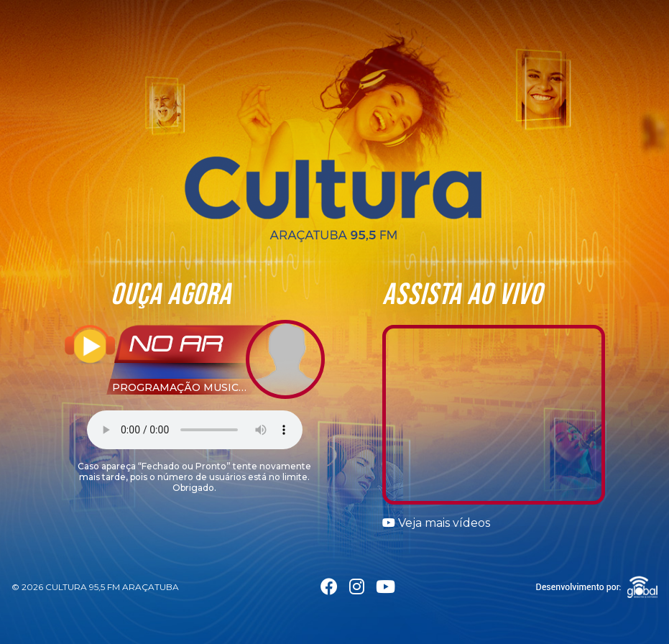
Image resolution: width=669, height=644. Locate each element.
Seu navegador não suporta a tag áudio (195, 430)
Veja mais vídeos (436, 523)
